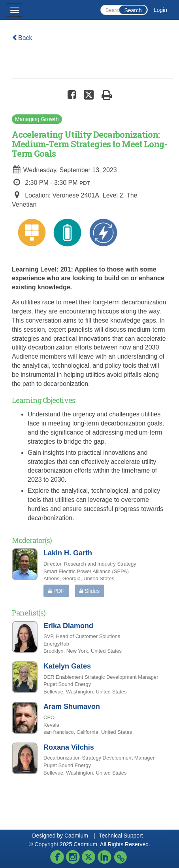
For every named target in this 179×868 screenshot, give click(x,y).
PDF (56, 591)
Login (160, 10)
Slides (89, 591)
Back (22, 38)
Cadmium (76, 836)
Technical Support (121, 836)
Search (133, 10)
